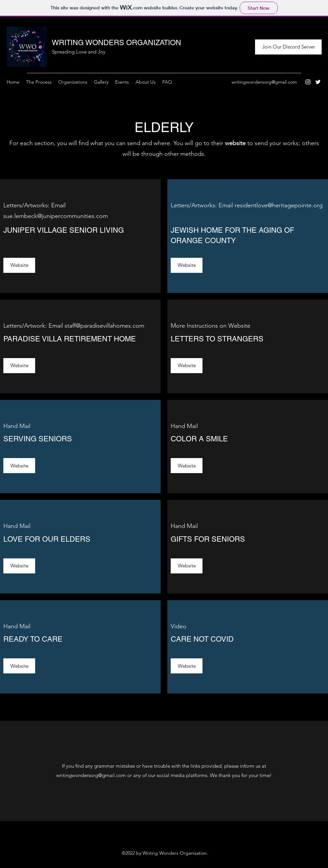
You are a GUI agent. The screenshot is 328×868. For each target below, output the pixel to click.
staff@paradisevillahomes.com (104, 326)
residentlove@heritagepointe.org (279, 205)
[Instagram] (308, 82)
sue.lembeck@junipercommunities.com (56, 216)
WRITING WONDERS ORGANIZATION (116, 43)
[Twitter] (318, 82)
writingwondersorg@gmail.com (264, 82)
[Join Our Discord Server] (288, 47)
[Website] (19, 265)
